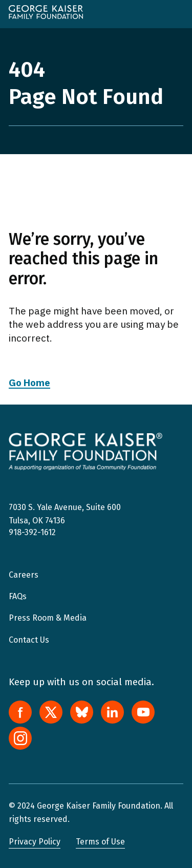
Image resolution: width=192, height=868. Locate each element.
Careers (24, 575)
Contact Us (29, 640)
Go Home (29, 383)
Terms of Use (100, 842)
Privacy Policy (35, 842)
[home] (46, 12)
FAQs (18, 596)
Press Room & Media (48, 618)
